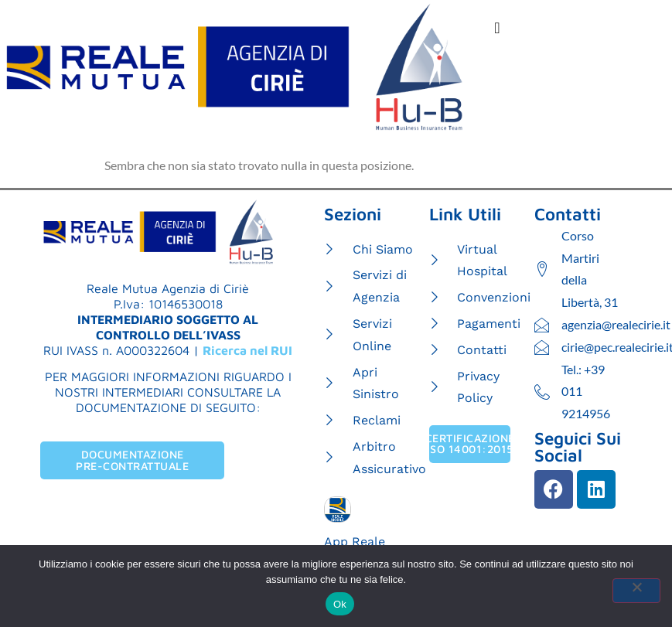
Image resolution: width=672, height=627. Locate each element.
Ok (340, 604)
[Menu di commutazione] (497, 28)
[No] (636, 591)
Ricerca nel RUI (247, 350)
